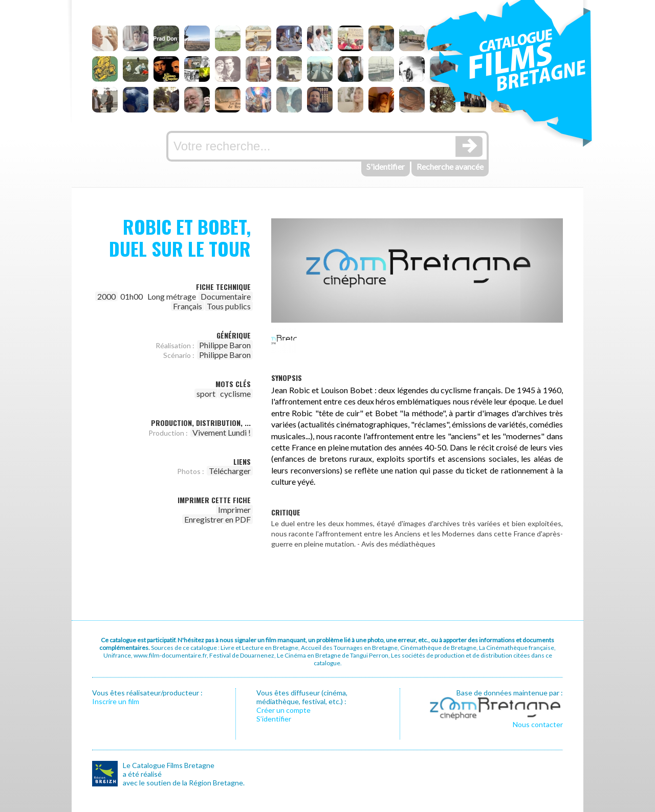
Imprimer (234, 510)
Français (188, 306)
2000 (106, 296)
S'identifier (386, 166)
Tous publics (229, 306)
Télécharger (230, 471)
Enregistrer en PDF (217, 519)
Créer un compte (283, 710)
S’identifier (274, 719)
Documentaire (226, 296)
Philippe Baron (225, 345)
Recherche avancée (450, 166)
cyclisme (235, 393)
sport (206, 393)
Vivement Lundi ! (222, 432)
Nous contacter (538, 724)
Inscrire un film (116, 701)
